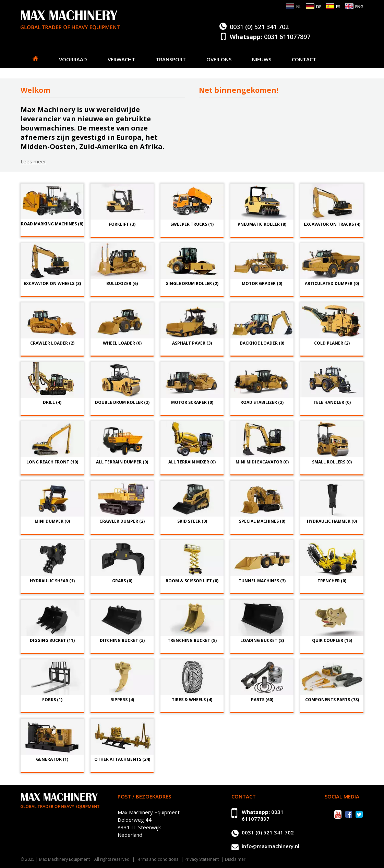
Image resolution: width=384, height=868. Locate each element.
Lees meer (33, 161)
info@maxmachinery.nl (271, 846)
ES (338, 7)
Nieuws (262, 59)
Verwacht (121, 59)
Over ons (219, 59)
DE (319, 7)
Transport (171, 59)
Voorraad (73, 59)
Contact (304, 59)
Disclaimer (235, 859)
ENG (359, 7)
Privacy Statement (202, 859)
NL (299, 7)
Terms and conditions (157, 859)
